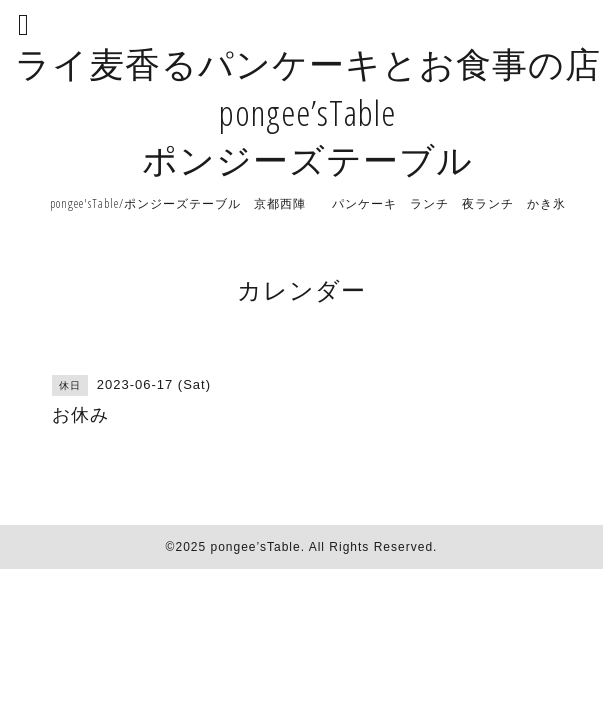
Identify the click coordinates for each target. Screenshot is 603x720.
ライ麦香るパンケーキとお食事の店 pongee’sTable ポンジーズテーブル (308, 111)
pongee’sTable (255, 547)
